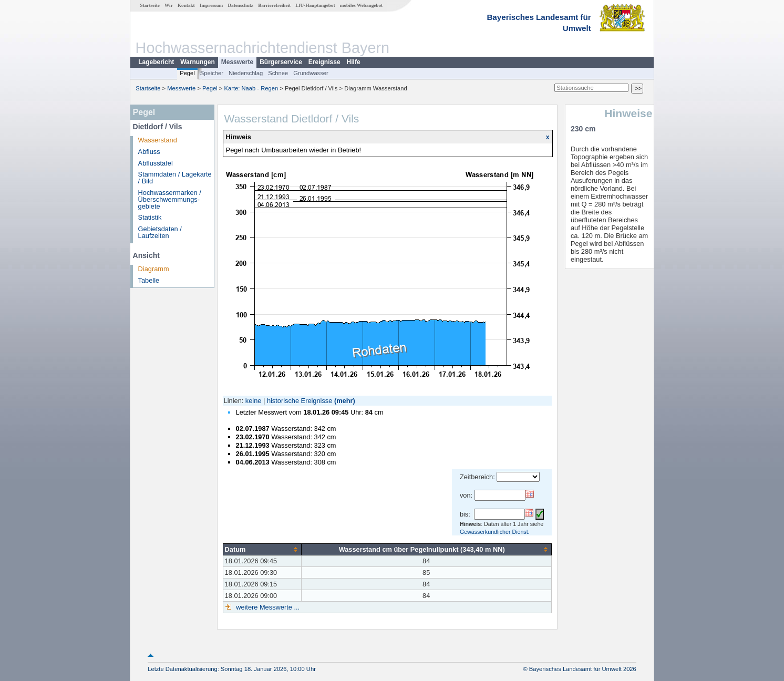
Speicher (212, 73)
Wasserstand (158, 140)
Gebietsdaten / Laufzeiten (160, 232)
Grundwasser (311, 73)
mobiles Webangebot (361, 5)
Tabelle (149, 280)
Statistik (150, 217)
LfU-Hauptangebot (315, 5)
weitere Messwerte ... (267, 607)
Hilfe (354, 62)
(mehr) (345, 401)
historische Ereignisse (300, 401)
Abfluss (149, 152)
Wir (169, 5)
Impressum (211, 5)
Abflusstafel (156, 163)
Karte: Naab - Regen (251, 88)
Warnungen (198, 62)
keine (254, 401)
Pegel (187, 73)
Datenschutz (240, 5)
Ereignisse (324, 62)
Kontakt (186, 5)
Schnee (278, 73)
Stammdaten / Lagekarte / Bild (175, 178)
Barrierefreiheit (274, 5)
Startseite (150, 5)
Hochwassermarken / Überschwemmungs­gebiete (170, 199)
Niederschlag (246, 73)
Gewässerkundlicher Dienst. (495, 532)
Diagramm (154, 269)
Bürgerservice (281, 62)
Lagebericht (156, 62)
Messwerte (237, 62)
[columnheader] (262, 549)
